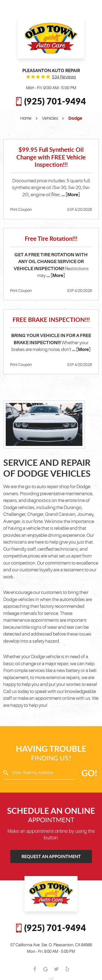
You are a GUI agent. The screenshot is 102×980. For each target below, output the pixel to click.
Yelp (67, 969)
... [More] (70, 195)
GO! (89, 773)
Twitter (57, 969)
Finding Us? (51, 753)
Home (26, 118)
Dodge (75, 118)
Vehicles (50, 118)
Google (46, 969)
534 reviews (64, 77)
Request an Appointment (51, 856)
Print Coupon (21, 209)
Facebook (35, 969)
